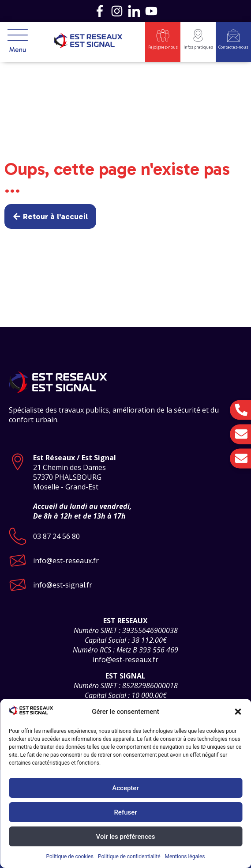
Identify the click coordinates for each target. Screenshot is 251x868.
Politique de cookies (70, 857)
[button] (238, 712)
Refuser (125, 812)
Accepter (125, 788)
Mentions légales (185, 857)
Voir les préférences (126, 837)
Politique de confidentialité (129, 857)
